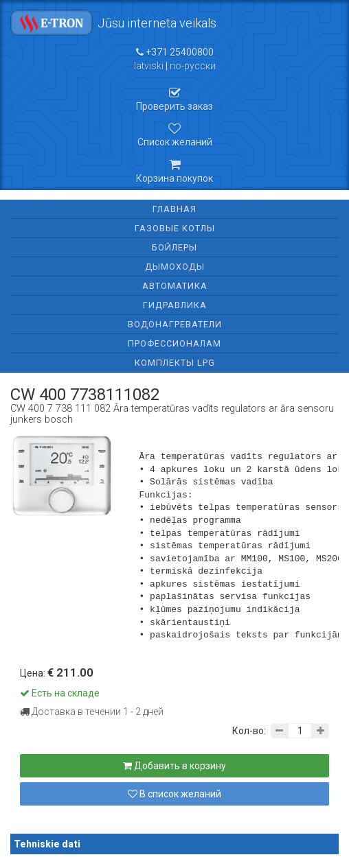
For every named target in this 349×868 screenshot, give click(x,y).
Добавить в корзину (174, 766)
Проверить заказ (174, 99)
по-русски (193, 66)
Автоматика (175, 286)
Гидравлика (175, 305)
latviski (149, 66)
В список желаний (174, 794)
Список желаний (174, 135)
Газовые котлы (175, 228)
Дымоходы (175, 267)
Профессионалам (174, 343)
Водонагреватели (175, 324)
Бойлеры (174, 247)
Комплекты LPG (175, 363)
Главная (174, 209)
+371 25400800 (175, 52)
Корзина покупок (174, 171)
